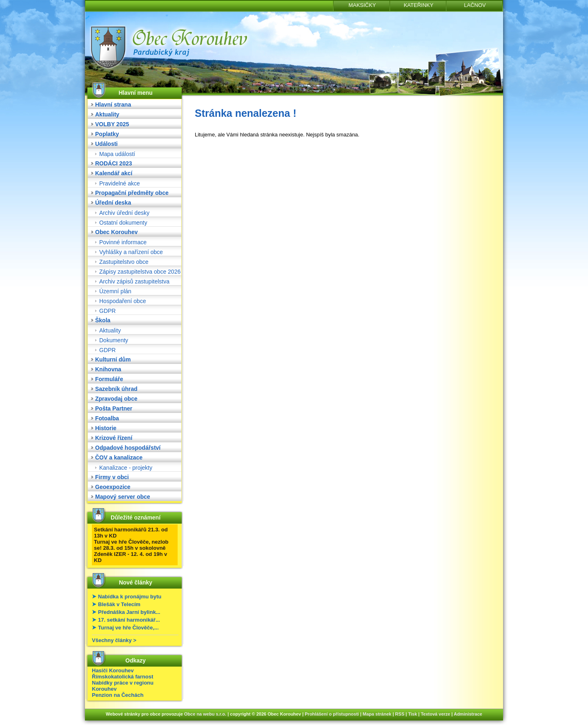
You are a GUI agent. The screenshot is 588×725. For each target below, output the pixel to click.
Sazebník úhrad (116, 389)
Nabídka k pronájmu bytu (130, 597)
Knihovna (108, 369)
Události (106, 144)
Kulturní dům (113, 359)
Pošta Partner (114, 408)
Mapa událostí (117, 154)
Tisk (412, 714)
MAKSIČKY (362, 5)
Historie (106, 428)
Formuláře (109, 379)
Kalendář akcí (114, 173)
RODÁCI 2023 (114, 163)
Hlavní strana (113, 105)
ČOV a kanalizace (119, 457)
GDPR (107, 311)
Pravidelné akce (120, 183)
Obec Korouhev (116, 232)
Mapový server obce (123, 497)
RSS (400, 714)
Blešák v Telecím (119, 604)
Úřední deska (113, 203)
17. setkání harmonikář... (129, 620)
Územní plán (115, 291)
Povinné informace (123, 242)
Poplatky (107, 134)
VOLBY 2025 (112, 124)
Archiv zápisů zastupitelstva (134, 281)
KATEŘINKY (419, 5)
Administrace (468, 714)
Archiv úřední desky (124, 213)
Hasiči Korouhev (113, 670)
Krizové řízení (114, 438)
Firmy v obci (112, 477)
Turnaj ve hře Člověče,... (128, 628)
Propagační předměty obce (132, 193)
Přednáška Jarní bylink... (129, 612)
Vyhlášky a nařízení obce (131, 252)
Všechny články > (114, 640)
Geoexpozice (113, 487)
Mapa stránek (377, 714)
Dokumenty (114, 340)
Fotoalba (107, 418)
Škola (103, 320)
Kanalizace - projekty (126, 468)
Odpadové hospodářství (128, 448)
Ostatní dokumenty (123, 223)
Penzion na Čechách (118, 695)
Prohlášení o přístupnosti (332, 714)
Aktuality (107, 114)
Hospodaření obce (122, 301)
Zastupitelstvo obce (124, 262)
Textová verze (435, 714)
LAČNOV (475, 5)
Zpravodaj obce (116, 399)
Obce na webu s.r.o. (205, 714)
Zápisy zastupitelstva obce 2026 (140, 272)
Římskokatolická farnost (122, 677)
